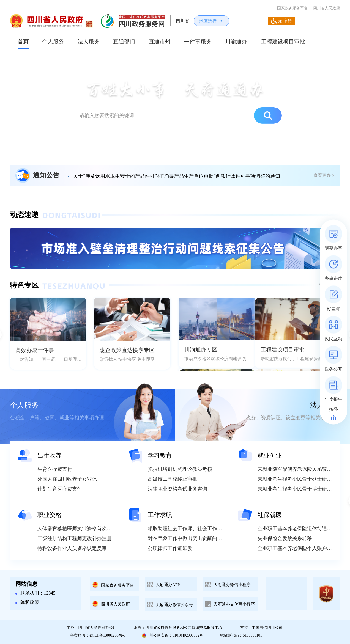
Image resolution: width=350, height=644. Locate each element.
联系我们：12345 (35, 593)
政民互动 (333, 339)
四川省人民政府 (327, 8)
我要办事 (333, 248)
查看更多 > (324, 175)
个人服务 (53, 42)
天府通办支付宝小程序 (234, 604)
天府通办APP (168, 585)
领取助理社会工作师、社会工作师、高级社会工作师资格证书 (215, 529)
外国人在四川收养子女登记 (67, 479)
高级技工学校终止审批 (173, 479)
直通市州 (160, 42)
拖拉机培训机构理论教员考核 (180, 469)
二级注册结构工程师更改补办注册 (75, 538)
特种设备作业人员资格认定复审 (72, 548)
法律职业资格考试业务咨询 (177, 489)
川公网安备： (173, 635)
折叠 (333, 409)
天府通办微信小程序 (232, 585)
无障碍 (285, 21)
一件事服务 (198, 42)
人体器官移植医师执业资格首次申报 (77, 529)
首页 (23, 42)
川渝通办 (236, 42)
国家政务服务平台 (292, 8)
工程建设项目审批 (283, 42)
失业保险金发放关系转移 (285, 538)
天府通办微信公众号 (174, 605)
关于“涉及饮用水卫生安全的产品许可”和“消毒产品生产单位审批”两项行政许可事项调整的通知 (177, 176)
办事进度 (333, 278)
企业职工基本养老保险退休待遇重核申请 (302, 529)
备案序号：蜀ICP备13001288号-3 (98, 635)
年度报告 (333, 399)
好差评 (333, 309)
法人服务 (89, 42)
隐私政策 (27, 602)
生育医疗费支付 (55, 469)
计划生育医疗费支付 (60, 489)
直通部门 (124, 42)
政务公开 (333, 369)
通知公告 (46, 175)
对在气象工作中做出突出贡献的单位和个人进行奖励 (205, 538)
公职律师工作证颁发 (170, 548)
